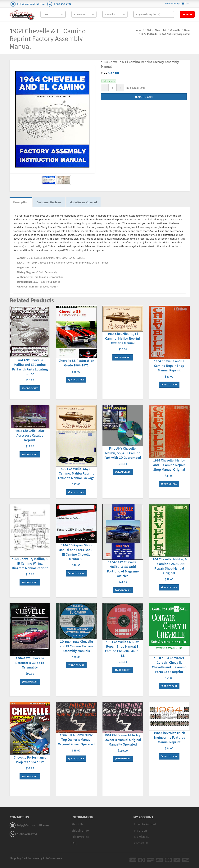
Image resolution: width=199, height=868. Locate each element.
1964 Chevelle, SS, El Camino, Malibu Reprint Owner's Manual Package (76, 473)
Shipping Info (80, 831)
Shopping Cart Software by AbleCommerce (36, 858)
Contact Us (141, 843)
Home (138, 30)
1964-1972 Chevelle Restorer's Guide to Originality (30, 663)
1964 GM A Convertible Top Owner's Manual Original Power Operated (76, 740)
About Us (77, 824)
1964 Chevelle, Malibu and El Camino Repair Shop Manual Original (169, 465)
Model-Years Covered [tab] (84, 202)
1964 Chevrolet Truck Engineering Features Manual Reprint (169, 738)
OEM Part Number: (28, 287)
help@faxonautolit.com (31, 4)
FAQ (74, 843)
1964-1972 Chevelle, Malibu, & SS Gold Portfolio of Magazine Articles (123, 569)
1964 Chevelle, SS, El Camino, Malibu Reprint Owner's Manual (123, 339)
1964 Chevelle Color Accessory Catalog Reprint (30, 436)
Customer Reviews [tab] (49, 202)
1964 (148, 30)
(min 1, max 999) (135, 88)
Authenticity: (25, 277)
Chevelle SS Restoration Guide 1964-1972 (76, 363)
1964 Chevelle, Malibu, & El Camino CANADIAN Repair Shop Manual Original (169, 566)
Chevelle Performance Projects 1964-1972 (30, 760)
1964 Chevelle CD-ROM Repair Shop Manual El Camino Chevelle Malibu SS (123, 649)
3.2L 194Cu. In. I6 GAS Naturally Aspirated (165, 34)
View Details (76, 380)
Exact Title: (24, 263)
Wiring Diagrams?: (28, 272)
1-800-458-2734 (62, 4)
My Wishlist (141, 837)
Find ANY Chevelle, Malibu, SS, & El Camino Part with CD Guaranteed (123, 453)
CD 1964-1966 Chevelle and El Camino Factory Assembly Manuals (76, 647)
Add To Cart (30, 388)
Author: (22, 258)
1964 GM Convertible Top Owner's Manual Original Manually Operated (123, 740)
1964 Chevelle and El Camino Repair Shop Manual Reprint (169, 366)
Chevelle (175, 30)
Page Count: (24, 268)
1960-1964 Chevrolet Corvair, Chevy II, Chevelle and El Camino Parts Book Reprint (169, 665)
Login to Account (145, 824)
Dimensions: (25, 282)
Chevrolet (161, 30)
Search (187, 14)
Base (187, 30)
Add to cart (144, 97)
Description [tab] (21, 202)
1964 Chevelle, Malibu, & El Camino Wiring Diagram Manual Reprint (30, 564)
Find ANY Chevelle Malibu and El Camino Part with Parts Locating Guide (30, 367)
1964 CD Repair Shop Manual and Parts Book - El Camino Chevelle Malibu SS (76, 552)
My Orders (141, 831)
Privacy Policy (80, 837)
